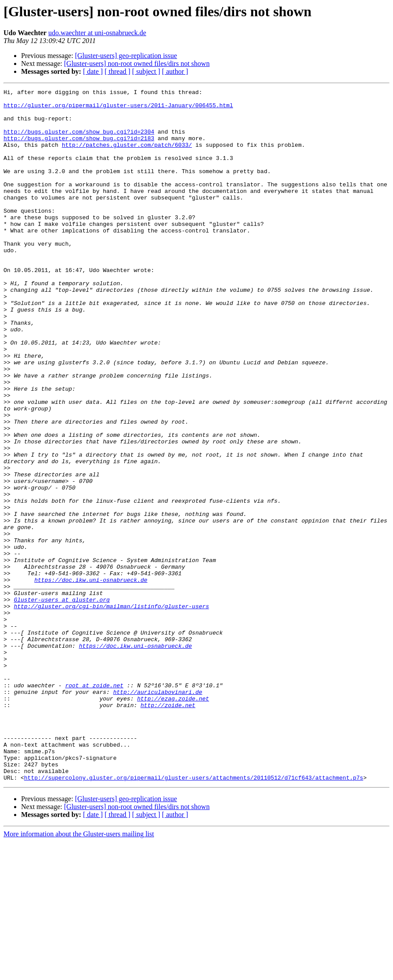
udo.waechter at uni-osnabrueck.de (97, 33)
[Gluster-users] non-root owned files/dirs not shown (137, 64)
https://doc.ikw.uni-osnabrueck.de (91, 679)
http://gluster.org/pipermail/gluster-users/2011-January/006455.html (118, 109)
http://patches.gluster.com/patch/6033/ (127, 156)
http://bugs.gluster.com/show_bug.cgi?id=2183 (79, 149)
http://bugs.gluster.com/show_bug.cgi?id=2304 (79, 141)
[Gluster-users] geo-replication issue (126, 56)
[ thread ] (117, 71)
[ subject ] (146, 71)
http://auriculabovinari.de (158, 813)
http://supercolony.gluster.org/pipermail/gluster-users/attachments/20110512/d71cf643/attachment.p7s (194, 916)
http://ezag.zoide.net (173, 821)
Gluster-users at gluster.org (61, 702)
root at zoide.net (94, 805)
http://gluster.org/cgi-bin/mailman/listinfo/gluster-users (111, 710)
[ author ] (175, 71)
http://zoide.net (168, 829)
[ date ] (93, 71)
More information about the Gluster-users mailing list (79, 972)
